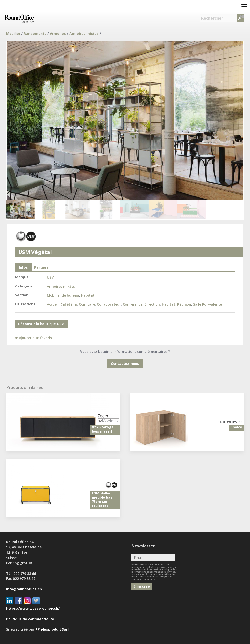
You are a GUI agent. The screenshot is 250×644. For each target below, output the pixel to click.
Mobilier (13, 33)
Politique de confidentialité (30, 619)
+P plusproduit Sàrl (52, 629)
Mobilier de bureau (63, 295)
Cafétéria (69, 304)
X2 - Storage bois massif (103, 429)
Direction (152, 304)
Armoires (58, 33)
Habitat (88, 295)
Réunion (184, 304)
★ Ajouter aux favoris (33, 338)
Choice (236, 427)
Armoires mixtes (84, 33)
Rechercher (212, 18)
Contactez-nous (125, 363)
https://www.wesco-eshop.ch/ (33, 608)
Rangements (35, 33)
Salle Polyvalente (208, 304)
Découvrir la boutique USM (41, 324)
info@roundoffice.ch (24, 589)
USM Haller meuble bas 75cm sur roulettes (102, 499)
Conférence (133, 304)
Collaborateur (109, 304)
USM (51, 277)
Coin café (87, 304)
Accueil (53, 304)
